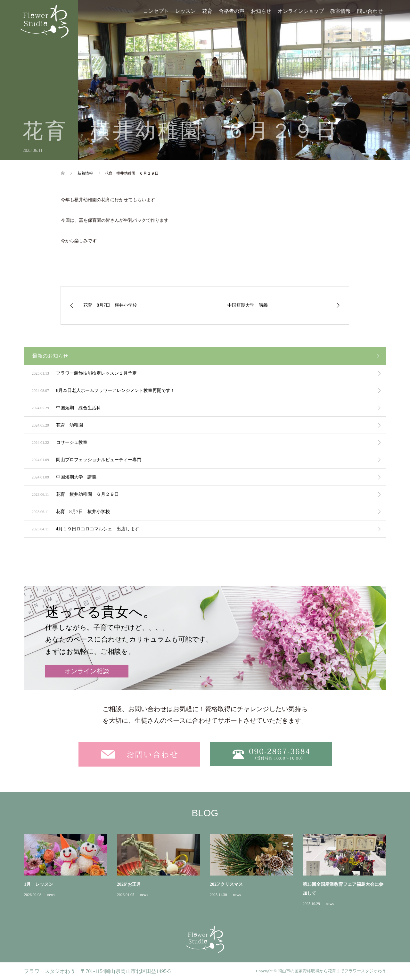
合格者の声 (232, 11)
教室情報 (340, 11)
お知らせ (261, 11)
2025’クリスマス (226, 884)
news (51, 895)
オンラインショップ (301, 11)
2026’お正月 (129, 884)
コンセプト (156, 11)
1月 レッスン (39, 884)
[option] (210, 871)
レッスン (185, 11)
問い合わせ (370, 11)
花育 (207, 11)
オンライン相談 (87, 671)
